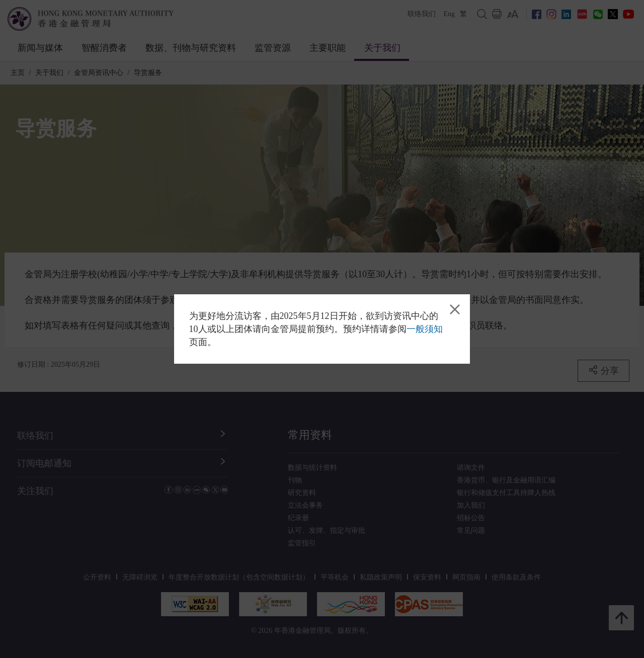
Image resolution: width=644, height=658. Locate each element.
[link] (455, 309)
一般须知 (425, 329)
